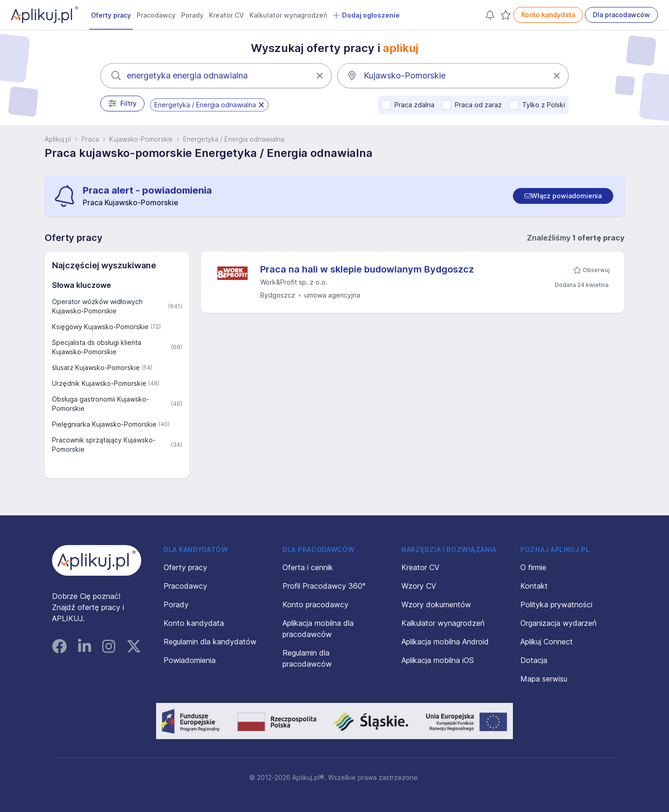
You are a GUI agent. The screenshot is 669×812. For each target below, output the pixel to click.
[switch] (563, 196)
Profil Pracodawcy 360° (324, 586)
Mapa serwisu (544, 679)
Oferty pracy (111, 15)
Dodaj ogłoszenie (366, 15)
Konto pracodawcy (315, 604)
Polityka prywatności (556, 604)
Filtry (122, 104)
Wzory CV (419, 586)
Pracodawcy (156, 15)
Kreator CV (226, 15)
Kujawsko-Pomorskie (141, 139)
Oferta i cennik (308, 567)
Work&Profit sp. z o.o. (294, 282)
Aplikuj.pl (58, 139)
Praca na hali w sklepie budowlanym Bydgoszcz (367, 269)
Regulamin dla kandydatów (210, 642)
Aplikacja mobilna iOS (438, 660)
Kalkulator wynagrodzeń (288, 15)
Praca (90, 139)
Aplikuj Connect (547, 642)
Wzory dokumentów (436, 604)
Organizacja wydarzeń (558, 623)
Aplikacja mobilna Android (445, 642)
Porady (192, 15)
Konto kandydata (548, 15)
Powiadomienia (190, 660)
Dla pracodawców (621, 15)
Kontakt (534, 586)
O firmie (533, 567)
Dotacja (534, 660)
